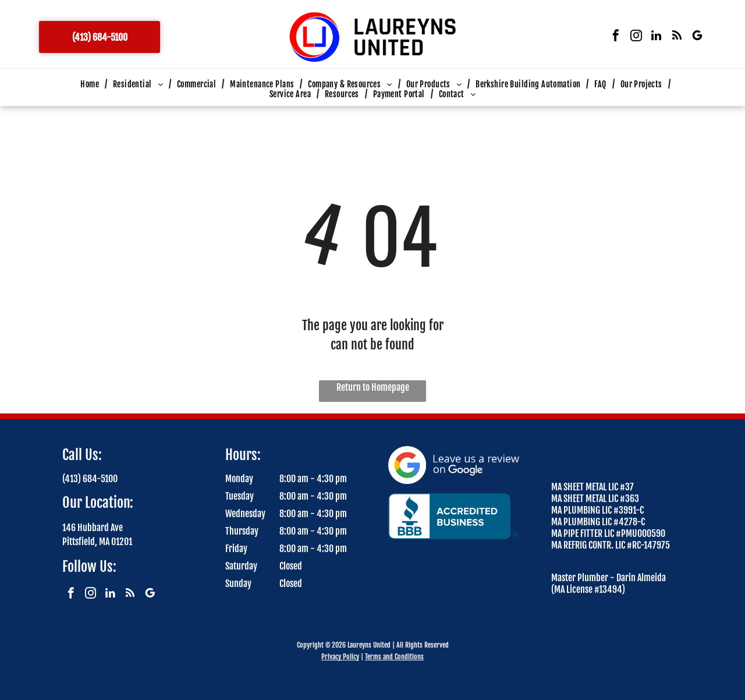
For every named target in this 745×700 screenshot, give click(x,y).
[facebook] (616, 37)
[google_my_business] (697, 37)
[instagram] (636, 37)
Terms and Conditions (394, 657)
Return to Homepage (373, 387)
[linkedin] (657, 37)
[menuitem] (91, 84)
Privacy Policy (340, 657)
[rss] (677, 37)
